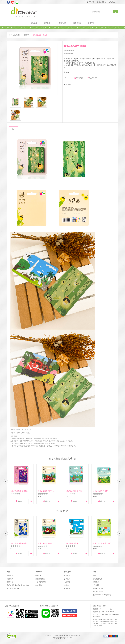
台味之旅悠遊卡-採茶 (100, 492)
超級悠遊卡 (48, 23)
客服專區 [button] (91, 23)
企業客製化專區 (41, 584)
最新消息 (34, 23)
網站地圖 (10, 578)
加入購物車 (79, 78)
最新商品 (96, 584)
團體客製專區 (40, 581)
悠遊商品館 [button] (62, 23)
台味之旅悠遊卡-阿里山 (46, 492)
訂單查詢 (67, 581)
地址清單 (67, 584)
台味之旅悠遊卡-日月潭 (74, 492)
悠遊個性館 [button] (77, 23)
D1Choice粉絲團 (69, 613)
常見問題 (96, 587)
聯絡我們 (39, 587)
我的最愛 (67, 590)
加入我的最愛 (92, 78)
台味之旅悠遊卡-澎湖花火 (19, 492)
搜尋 (94, 578)
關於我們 (10, 581)
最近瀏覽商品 (97, 581)
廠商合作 (10, 584)
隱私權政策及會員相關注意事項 (18, 587)
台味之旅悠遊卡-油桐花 (19, 545)
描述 (14, 131)
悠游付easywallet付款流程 (102, 597)
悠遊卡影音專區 (69, 618)
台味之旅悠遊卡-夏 (72, 545)
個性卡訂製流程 (98, 594)
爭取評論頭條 (69, 53)
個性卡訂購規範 (98, 590)
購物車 (19, 503)
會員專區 (67, 578)
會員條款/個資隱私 (13, 590)
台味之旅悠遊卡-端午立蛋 (102, 545)
